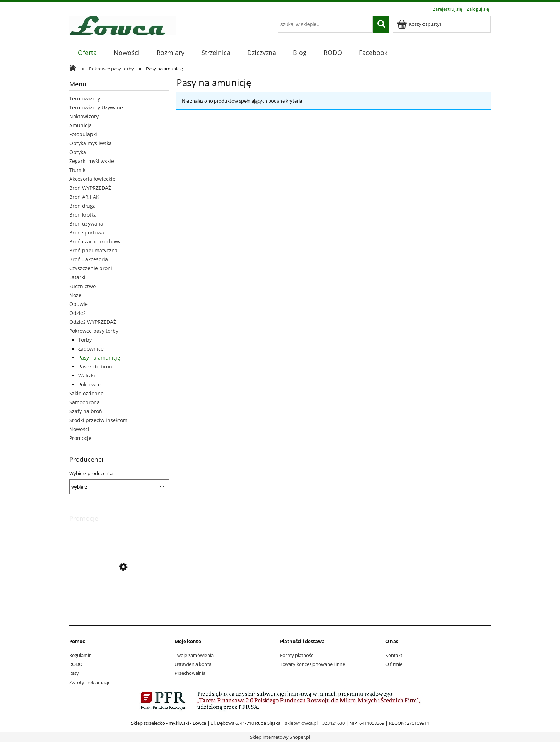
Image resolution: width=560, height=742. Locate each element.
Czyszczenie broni (91, 268)
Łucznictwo (82, 286)
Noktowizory (84, 116)
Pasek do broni (96, 367)
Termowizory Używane (96, 107)
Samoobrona (84, 402)
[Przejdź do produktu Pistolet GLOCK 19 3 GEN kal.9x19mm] (119, 599)
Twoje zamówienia (194, 655)
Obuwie (79, 304)
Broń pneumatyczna (93, 250)
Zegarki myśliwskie (92, 161)
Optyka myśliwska (91, 143)
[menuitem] (87, 53)
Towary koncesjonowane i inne (312, 664)
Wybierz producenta (91, 473)
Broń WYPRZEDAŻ (90, 188)
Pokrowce (89, 384)
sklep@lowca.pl (301, 723)
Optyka (78, 152)
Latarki (77, 277)
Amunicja (81, 125)
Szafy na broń (86, 411)
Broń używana (86, 224)
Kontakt (394, 655)
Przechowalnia (190, 673)
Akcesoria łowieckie (92, 179)
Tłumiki (78, 170)
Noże (75, 295)
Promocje (80, 438)
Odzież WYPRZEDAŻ (93, 322)
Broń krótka (83, 215)
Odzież (77, 313)
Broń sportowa (87, 233)
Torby (85, 340)
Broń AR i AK (84, 197)
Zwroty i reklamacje (90, 682)
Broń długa (82, 206)
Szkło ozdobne (86, 393)
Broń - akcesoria (89, 259)
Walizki (87, 375)
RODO (76, 664)
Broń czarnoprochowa (96, 241)
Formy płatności (297, 655)
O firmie (394, 664)
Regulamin (81, 655)
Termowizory (85, 98)
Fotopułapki (83, 134)
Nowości (79, 429)
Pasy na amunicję (99, 358)
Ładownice (91, 349)
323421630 (333, 723)
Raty (74, 673)
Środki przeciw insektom (98, 420)
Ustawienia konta (193, 664)
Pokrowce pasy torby (94, 331)
